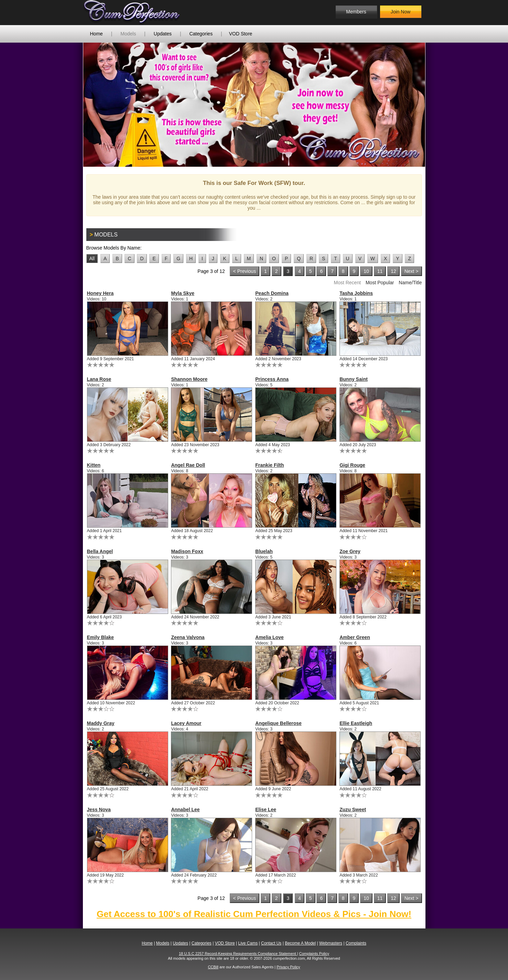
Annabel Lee (185, 810)
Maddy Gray (101, 723)
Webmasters (331, 943)
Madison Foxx (187, 551)
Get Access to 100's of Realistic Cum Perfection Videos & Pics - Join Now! (254, 914)
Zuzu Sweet (353, 810)
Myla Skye (183, 293)
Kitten (94, 465)
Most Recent (347, 283)
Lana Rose (99, 379)
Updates (163, 34)
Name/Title (410, 283)
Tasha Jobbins (356, 293)
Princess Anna (272, 379)
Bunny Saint (354, 379)
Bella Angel (100, 551)
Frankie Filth (269, 465)
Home (96, 34)
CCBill (213, 967)
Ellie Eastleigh (356, 723)
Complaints (356, 943)
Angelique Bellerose (278, 723)
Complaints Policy (314, 954)
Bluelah (264, 551)
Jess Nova (99, 810)
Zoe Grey (350, 551)
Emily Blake (101, 637)
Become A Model (300, 943)
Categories (201, 34)
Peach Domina (272, 293)
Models (128, 34)
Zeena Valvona (188, 637)
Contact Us (271, 943)
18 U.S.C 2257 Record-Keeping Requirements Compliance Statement (238, 954)
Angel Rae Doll (188, 465)
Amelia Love (269, 637)
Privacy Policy (288, 967)
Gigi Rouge (352, 465)
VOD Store (241, 34)
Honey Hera (100, 293)
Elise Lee (266, 810)
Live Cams (248, 943)
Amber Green (355, 637)
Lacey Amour (186, 723)
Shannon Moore (189, 379)
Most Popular (380, 283)
